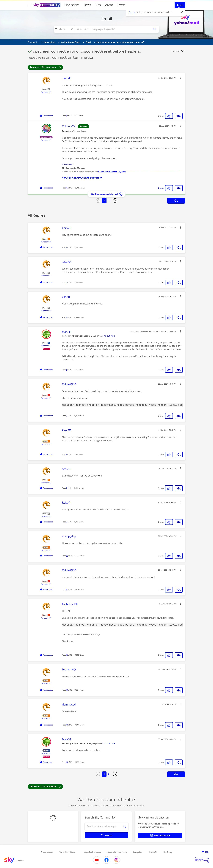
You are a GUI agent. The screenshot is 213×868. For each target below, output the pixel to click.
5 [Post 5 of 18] (66, 370)
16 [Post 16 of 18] (67, 188)
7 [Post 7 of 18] (66, 454)
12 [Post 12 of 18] (67, 655)
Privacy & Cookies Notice (91, 852)
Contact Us (153, 852)
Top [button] (207, 852)
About (109, 5)
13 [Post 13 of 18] (67, 690)
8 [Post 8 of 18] (67, 488)
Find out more (109, 336)
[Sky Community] (47, 5)
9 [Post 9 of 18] (67, 522)
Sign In (180, 5)
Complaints (138, 852)
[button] (181, 78)
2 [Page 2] (109, 200)
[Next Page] (115, 201)
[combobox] (112, 29)
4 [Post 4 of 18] (67, 317)
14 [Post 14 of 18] (67, 725)
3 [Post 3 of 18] (66, 282)
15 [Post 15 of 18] (67, 762)
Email (107, 19)
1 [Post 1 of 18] (66, 116)
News (87, 5)
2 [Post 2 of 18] (66, 247)
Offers (122, 5)
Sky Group (168, 852)
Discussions (72, 5)
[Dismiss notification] (182, 12)
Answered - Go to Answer (45, 67)
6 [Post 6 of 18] (67, 416)
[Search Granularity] (64, 29)
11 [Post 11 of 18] (67, 590)
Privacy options (47, 852)
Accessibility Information (117, 852)
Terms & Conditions (67, 852)
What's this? (46, 92)
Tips (98, 5)
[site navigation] (29, 5)
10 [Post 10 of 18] (67, 556)
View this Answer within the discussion (82, 178)
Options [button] (176, 51)
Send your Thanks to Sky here (112, 172)
